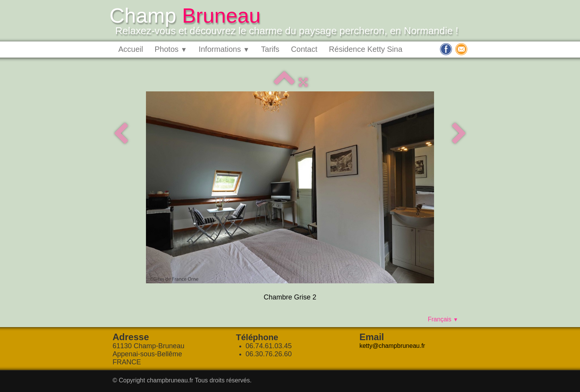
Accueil (131, 49)
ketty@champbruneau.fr (392, 346)
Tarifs (270, 49)
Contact (304, 49)
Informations (224, 49)
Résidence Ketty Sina (365, 49)
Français (443, 319)
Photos (171, 49)
